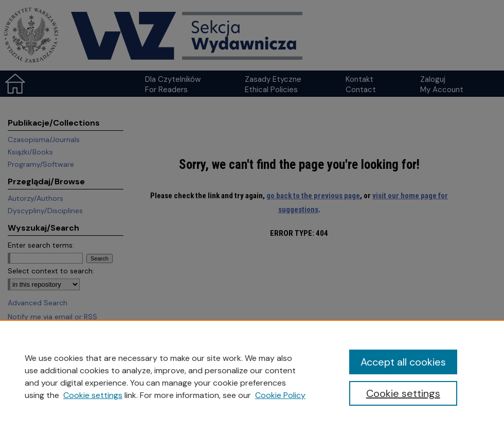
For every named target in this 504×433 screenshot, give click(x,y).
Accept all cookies (403, 362)
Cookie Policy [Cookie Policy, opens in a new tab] (280, 395)
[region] (252, 376)
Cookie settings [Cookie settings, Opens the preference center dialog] (403, 393)
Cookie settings (93, 395)
